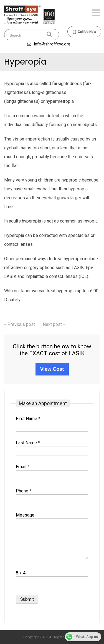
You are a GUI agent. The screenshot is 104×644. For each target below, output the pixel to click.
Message (25, 515)
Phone (24, 491)
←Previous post (19, 324)
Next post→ (54, 324)
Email (23, 467)
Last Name (28, 443)
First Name (28, 419)
